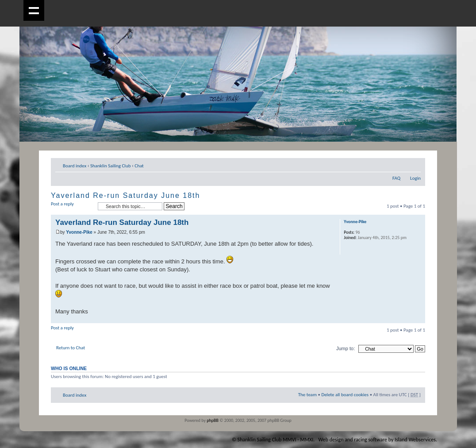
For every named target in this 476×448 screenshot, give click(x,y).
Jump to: (345, 348)
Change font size (414, 164)
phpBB (213, 420)
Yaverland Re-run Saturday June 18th (125, 195)
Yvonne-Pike (79, 232)
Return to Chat (71, 348)
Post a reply (72, 207)
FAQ (396, 178)
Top (418, 319)
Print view (401, 164)
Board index (75, 166)
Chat (139, 166)
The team (307, 395)
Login (415, 178)
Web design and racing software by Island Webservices (377, 440)
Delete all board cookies (345, 395)
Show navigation (34, 10)
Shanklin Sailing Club (111, 166)
